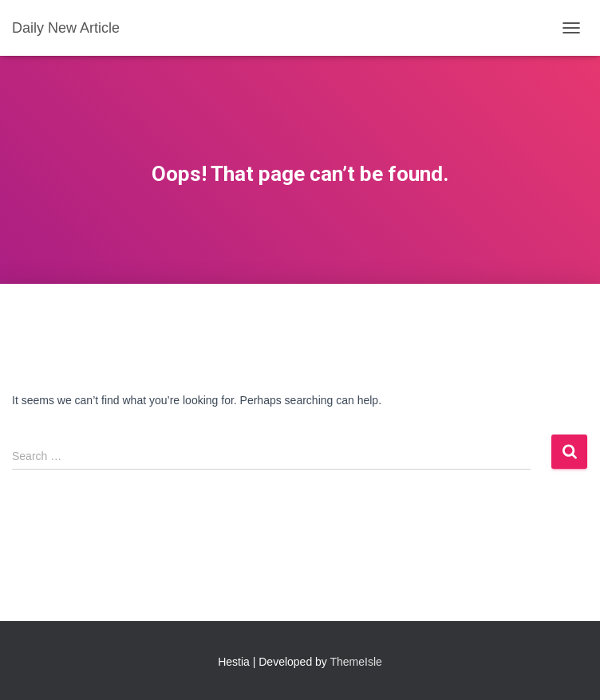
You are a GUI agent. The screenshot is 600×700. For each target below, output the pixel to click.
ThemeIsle (356, 662)
